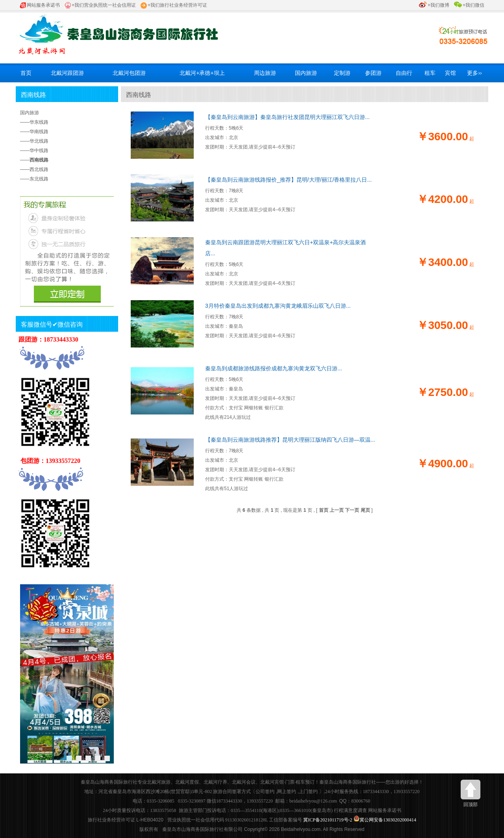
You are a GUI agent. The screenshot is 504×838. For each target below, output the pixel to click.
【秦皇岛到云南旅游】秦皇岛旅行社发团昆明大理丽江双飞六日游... (287, 117)
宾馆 (450, 73)
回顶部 (471, 793)
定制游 (342, 73)
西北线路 (39, 169)
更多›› (474, 73)
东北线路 (39, 179)
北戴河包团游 (129, 73)
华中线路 (39, 151)
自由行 (404, 73)
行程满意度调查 (350, 810)
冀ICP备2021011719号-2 (328, 820)
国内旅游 (306, 73)
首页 (26, 73)
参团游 (373, 73)
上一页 (337, 510)
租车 (430, 73)
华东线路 (39, 122)
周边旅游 (265, 73)
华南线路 (39, 132)
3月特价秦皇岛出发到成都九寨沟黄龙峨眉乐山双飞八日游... (278, 306)
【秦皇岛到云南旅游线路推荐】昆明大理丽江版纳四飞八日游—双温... (290, 440)
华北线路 (39, 141)
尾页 (365, 510)
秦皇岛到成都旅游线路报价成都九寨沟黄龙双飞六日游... (274, 368)
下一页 (352, 510)
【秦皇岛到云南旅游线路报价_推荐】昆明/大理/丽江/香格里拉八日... (288, 180)
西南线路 (33, 95)
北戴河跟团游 (67, 73)
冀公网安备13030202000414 (388, 820)
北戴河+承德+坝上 (202, 73)
